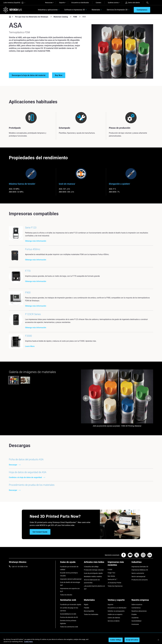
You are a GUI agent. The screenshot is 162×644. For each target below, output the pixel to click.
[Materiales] (95, 601)
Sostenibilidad (136, 621)
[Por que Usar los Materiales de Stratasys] (51, 17)
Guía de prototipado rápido (93, 573)
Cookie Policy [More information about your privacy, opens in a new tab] (28, 642)
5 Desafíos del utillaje (91, 567)
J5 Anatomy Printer (114, 583)
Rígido (86, 605)
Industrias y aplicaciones (48, 10)
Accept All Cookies (132, 640)
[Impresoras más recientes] (118, 564)
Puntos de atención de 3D (69, 617)
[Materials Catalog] (71, 17)
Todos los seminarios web (69, 627)
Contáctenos (136, 608)
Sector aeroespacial (138, 576)
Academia (135, 618)
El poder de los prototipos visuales (69, 574)
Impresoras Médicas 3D (140, 570)
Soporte (62, 3)
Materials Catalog (61, 17)
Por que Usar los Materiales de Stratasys (32, 17)
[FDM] (80, 17)
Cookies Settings (116, 640)
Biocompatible (89, 611)
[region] (81, 640)
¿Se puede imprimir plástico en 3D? (94, 587)
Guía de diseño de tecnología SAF (70, 584)
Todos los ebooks (66, 595)
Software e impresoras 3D (75, 10)
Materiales (96, 10)
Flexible (87, 608)
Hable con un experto (115, 614)
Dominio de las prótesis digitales (68, 622)
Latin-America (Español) (14, 3)
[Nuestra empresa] (142, 601)
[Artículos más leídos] (95, 563)
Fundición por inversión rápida (71, 605)
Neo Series (111, 576)
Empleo (134, 614)
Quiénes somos (113, 3)
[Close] (158, 640)
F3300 (110, 570)
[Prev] (86, 398)
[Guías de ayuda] (71, 563)
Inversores (135, 624)
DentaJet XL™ (112, 579)
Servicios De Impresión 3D (117, 10)
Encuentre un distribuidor (80, 3)
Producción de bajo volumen (94, 570)
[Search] (147, 3)
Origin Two (111, 573)
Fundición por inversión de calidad (69, 568)
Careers (98, 3)
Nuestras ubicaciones (139, 611)
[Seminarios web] (71, 601)
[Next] (148, 398)
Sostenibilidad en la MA (68, 614)
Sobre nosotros (137, 605)
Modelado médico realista (93, 576)
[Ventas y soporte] (118, 601)
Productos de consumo (140, 580)
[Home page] (9, 17)
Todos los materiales (91, 614)
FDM (75, 17)
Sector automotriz (138, 573)
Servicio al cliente (114, 621)
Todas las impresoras (115, 586)
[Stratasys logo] (13, 10)
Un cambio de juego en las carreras (69, 609)
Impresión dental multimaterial (71, 579)
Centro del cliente (133, 3)
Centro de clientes (114, 618)
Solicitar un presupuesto (116, 611)
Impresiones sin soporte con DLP (70, 590)
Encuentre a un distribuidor (117, 608)
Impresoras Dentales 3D (140, 567)
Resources (49, 3)
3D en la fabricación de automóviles (92, 581)
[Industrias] (142, 563)
